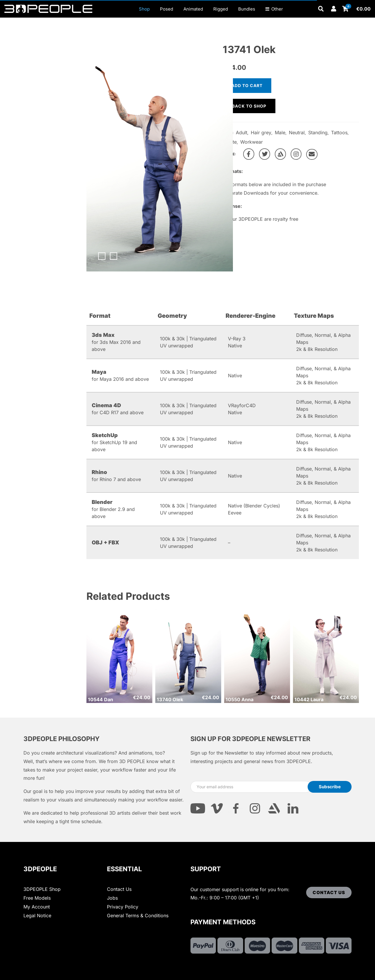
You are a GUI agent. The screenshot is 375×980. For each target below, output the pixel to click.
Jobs (112, 898)
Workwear (252, 142)
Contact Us (119, 889)
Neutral (297, 133)
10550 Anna (240, 699)
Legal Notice (37, 916)
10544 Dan (100, 699)
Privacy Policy (123, 907)
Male (280, 133)
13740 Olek (170, 699)
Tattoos (339, 133)
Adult (242, 133)
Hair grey (261, 133)
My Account (37, 907)
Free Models (37, 898)
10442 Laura (309, 699)
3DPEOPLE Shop (42, 889)
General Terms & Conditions (138, 916)
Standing (318, 133)
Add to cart (247, 85)
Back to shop (249, 106)
